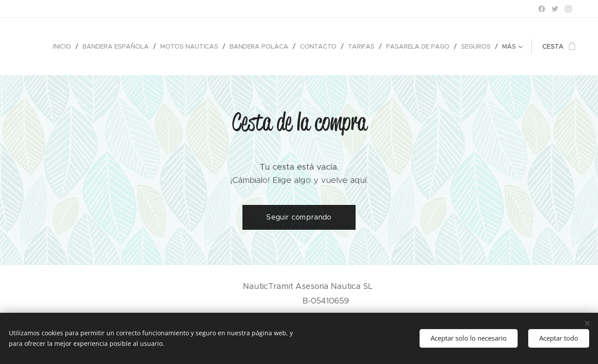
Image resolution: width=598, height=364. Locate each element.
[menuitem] (64, 46)
